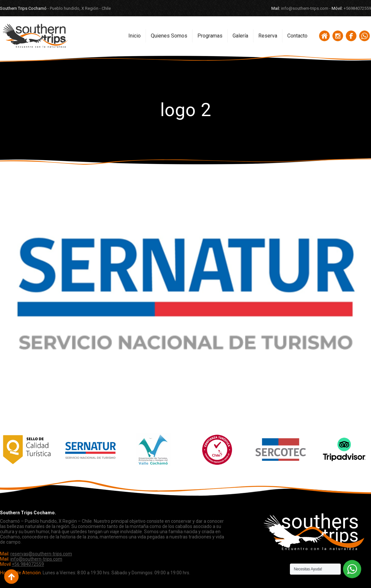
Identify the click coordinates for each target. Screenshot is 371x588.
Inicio (135, 36)
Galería (240, 36)
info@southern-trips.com (36, 559)
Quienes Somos (169, 36)
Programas (210, 36)
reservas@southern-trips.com (41, 554)
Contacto (297, 36)
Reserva (268, 36)
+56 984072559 (28, 564)
